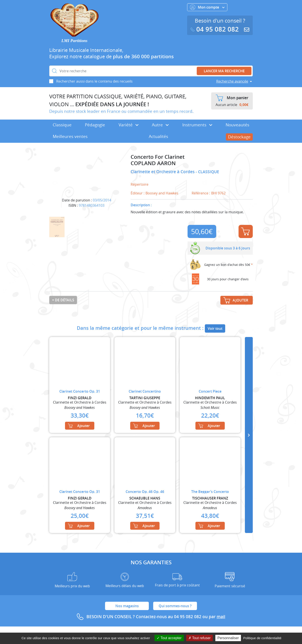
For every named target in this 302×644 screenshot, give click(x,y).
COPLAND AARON (153, 163)
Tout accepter (169, 638)
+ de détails (63, 300)
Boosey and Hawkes (162, 193)
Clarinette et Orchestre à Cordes (163, 172)
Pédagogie (95, 125)
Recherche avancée (232, 81)
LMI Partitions (75, 41)
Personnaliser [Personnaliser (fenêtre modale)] (228, 638)
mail (221, 617)
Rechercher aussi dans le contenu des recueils (94, 81)
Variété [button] (129, 125)
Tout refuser (200, 638)
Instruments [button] (197, 125)
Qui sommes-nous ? (175, 606)
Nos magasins (127, 606)
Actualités (158, 136)
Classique (62, 125)
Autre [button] (160, 125)
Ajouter (245, 231)
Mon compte (207, 7)
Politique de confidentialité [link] (262, 638)
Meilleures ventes (70, 136)
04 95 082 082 (216, 29)
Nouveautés (237, 125)
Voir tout (215, 328)
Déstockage (239, 137)
